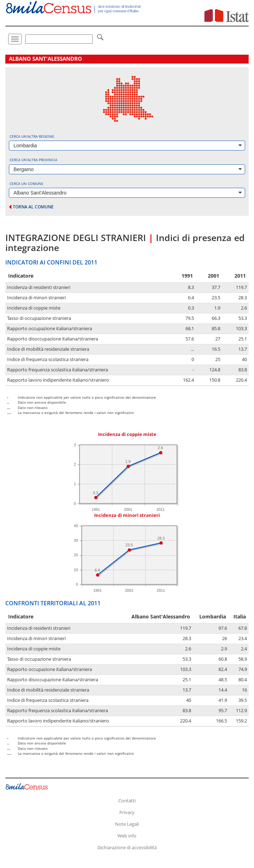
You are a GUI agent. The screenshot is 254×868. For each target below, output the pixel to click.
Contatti (127, 801)
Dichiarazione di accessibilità (127, 847)
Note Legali (127, 824)
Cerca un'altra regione (32, 136)
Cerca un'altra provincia (33, 160)
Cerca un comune (26, 184)
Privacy (127, 812)
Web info (127, 836)
